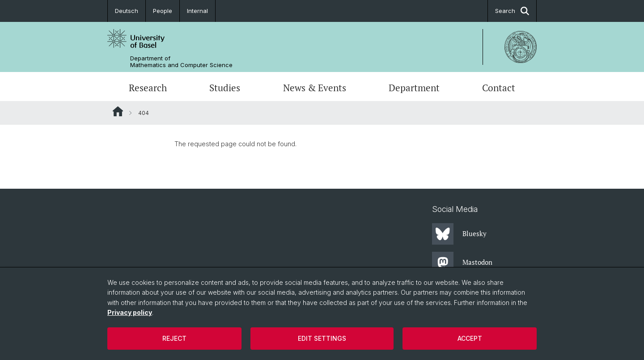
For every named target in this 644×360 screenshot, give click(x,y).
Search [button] (512, 11)
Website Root (118, 111)
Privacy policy (130, 312)
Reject (174, 338)
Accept (470, 338)
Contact (499, 88)
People (163, 11)
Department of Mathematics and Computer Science (181, 62)
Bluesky (459, 234)
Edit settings (322, 338)
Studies (225, 88)
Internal (197, 11)
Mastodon (462, 263)
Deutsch (127, 11)
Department (414, 88)
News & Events (315, 88)
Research (148, 88)
